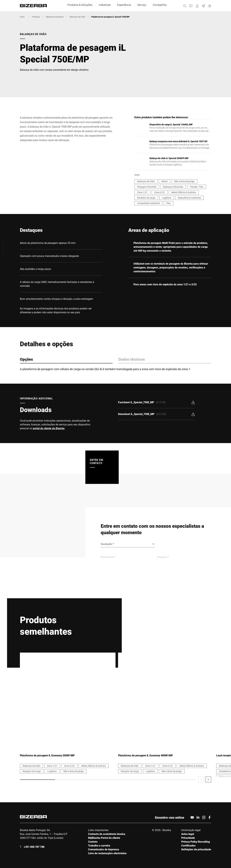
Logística (167, 198)
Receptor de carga (146, 198)
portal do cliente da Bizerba (49, 428)
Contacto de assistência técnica (107, 834)
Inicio (22, 17)
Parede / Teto (197, 187)
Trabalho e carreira (99, 845)
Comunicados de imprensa (104, 849)
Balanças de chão (77, 17)
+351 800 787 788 (34, 847)
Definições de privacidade (196, 849)
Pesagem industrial (147, 187)
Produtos (36, 17)
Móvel (165, 181)
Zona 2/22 (160, 192)
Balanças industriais (55, 17)
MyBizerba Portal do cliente (104, 838)
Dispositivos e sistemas (189, 198)
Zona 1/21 (142, 192)
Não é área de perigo (184, 181)
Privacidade (188, 838)
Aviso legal (188, 834)
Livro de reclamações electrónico (107, 853)
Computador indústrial (148, 203)
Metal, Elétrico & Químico (184, 192)
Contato (93, 842)
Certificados (188, 845)
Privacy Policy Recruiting (196, 842)
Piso (169, 203)
